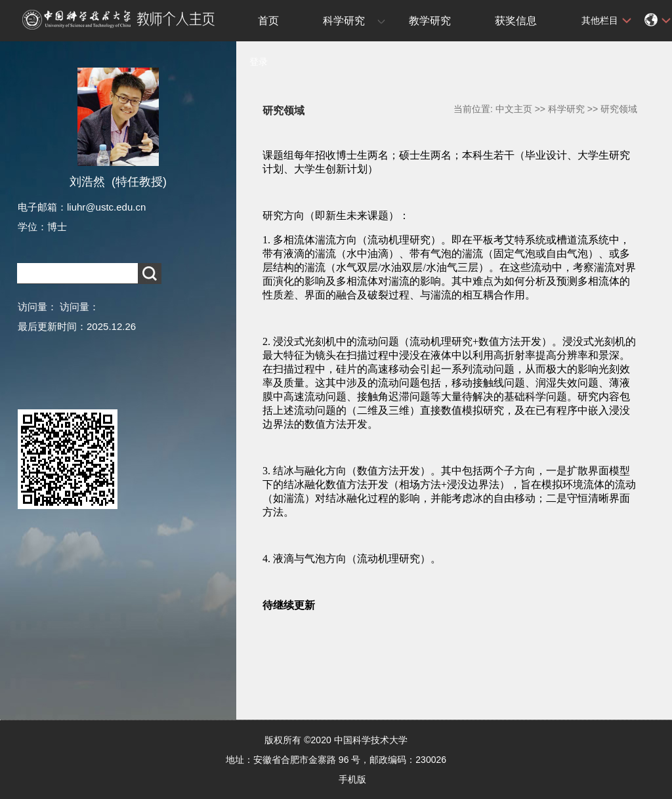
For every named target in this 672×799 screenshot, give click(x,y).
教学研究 (430, 21)
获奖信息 (516, 21)
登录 (259, 62)
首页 (268, 21)
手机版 (352, 779)
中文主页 (514, 109)
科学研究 (344, 21)
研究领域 (619, 109)
